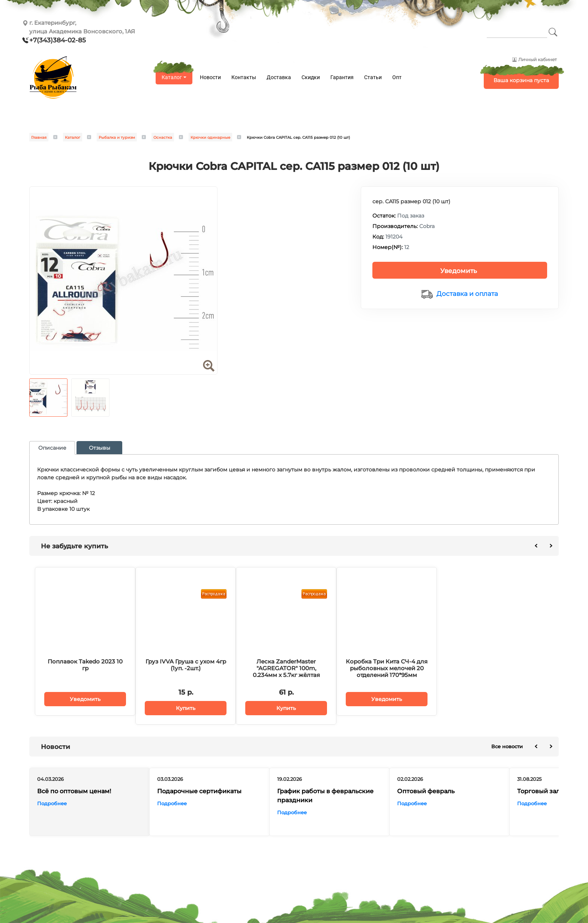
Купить (186, 708)
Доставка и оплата (467, 294)
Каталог (172, 77)
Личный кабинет (538, 59)
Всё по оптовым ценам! (74, 791)
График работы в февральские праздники (325, 795)
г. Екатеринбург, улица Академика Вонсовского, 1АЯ (82, 27)
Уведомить (459, 271)
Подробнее (52, 803)
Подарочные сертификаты (199, 791)
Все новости (507, 746)
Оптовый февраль (426, 791)
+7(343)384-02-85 (58, 40)
